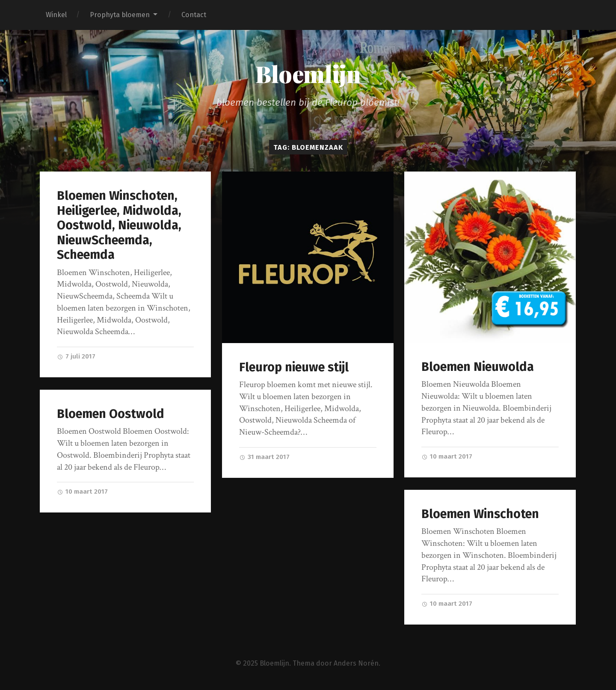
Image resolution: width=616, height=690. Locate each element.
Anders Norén (356, 663)
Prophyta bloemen (120, 15)
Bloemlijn (308, 74)
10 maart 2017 (447, 456)
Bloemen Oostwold (111, 414)
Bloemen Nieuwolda (478, 367)
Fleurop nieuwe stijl (294, 367)
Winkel (56, 15)
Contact (194, 15)
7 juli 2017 (76, 356)
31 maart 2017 (264, 457)
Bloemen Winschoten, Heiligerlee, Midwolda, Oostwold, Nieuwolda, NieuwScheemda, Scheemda (119, 225)
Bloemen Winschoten (480, 514)
